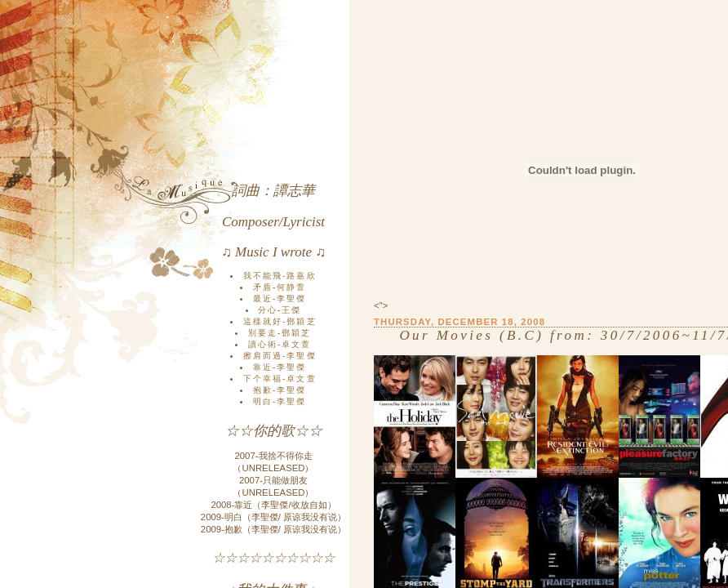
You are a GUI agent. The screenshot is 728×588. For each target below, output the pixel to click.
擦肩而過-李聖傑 (280, 356)
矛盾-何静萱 (280, 287)
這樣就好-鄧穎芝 (280, 321)
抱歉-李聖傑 (280, 390)
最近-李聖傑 (280, 298)
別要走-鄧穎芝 (280, 333)
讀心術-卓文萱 (280, 344)
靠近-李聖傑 (280, 367)
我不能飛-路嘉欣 (280, 276)
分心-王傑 (280, 310)
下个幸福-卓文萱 (280, 379)
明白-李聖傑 (280, 401)
